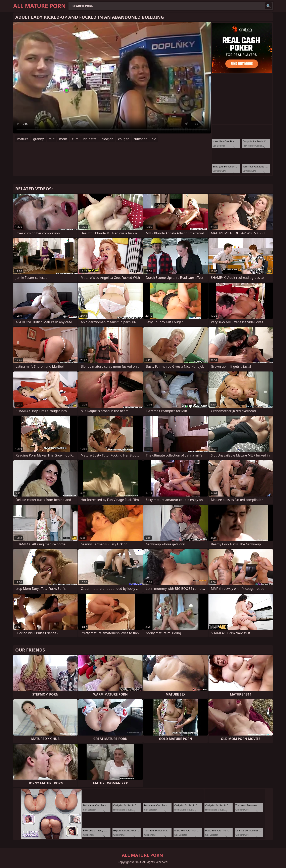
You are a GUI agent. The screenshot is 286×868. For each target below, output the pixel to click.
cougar (123, 139)
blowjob (107, 139)
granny (38, 139)
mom (63, 139)
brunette (90, 139)
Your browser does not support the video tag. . (112, 78)
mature (23, 139)
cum (75, 139)
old (154, 139)
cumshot (140, 139)
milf (52, 139)
